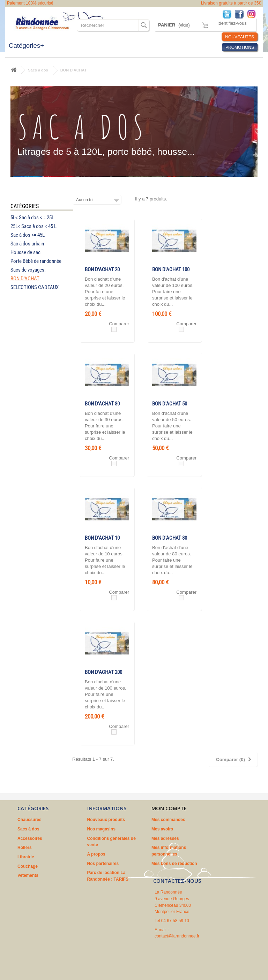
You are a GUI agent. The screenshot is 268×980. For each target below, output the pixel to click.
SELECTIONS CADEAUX (35, 287)
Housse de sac (25, 252)
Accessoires (30, 838)
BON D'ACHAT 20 (102, 269)
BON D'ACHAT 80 (170, 538)
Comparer (119, 324)
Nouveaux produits (106, 820)
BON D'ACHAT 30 (102, 404)
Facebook (241, 14)
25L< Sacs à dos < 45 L (33, 226)
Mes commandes (168, 820)
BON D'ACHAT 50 (170, 404)
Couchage (28, 866)
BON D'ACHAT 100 (171, 269)
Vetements (28, 875)
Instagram (253, 14)
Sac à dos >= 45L (28, 235)
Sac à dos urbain (27, 244)
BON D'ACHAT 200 (103, 672)
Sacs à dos (38, 70)
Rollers (25, 848)
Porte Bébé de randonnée (36, 261)
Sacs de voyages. (28, 270)
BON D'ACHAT (25, 279)
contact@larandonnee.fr (177, 936)
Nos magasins (101, 829)
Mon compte (169, 808)
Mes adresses (165, 838)
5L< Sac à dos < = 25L (32, 218)
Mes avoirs (162, 829)
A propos (96, 854)
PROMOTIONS (240, 47)
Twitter (229, 14)
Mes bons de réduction (174, 864)
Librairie (26, 857)
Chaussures (29, 820)
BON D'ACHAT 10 (102, 538)
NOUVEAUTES (240, 37)
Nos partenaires (103, 864)
